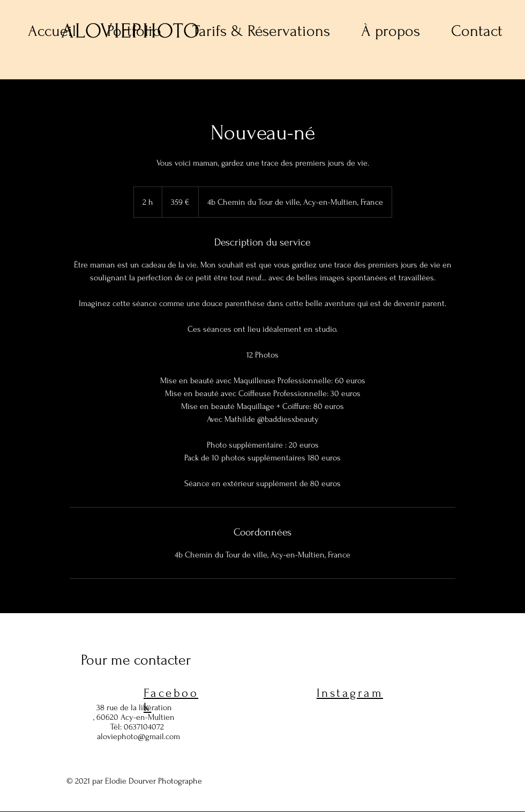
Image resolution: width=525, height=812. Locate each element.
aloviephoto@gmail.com (138, 736)
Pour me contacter (136, 660)
